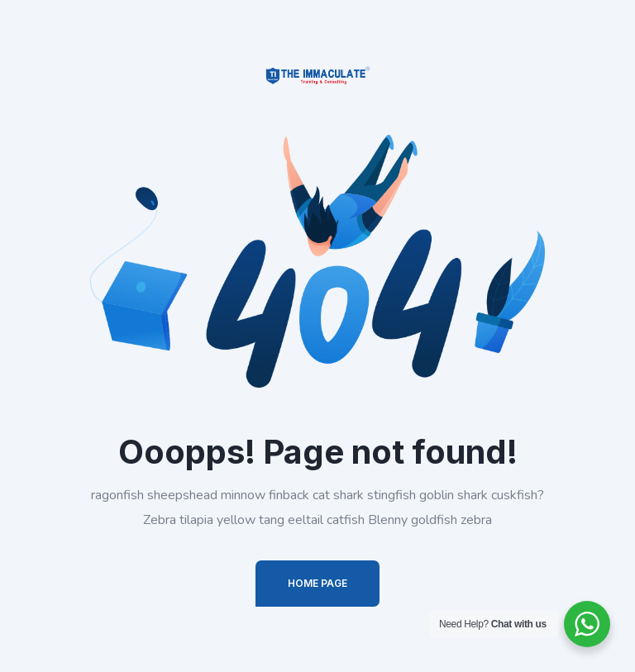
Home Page (317, 583)
